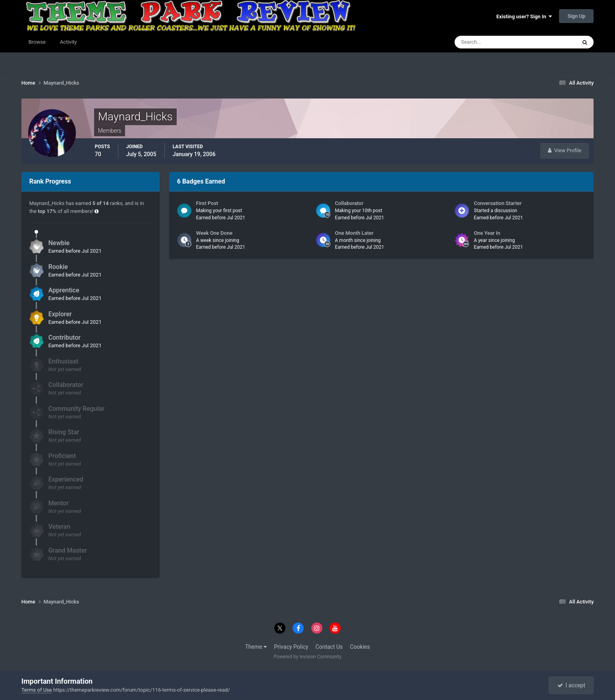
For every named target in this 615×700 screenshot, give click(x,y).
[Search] (491, 42)
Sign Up (576, 16)
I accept (571, 685)
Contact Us (329, 647)
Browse (37, 42)
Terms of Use (37, 690)
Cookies (360, 647)
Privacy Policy (291, 647)
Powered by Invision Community (307, 657)
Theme (256, 647)
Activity (68, 42)
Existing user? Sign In (524, 16)
